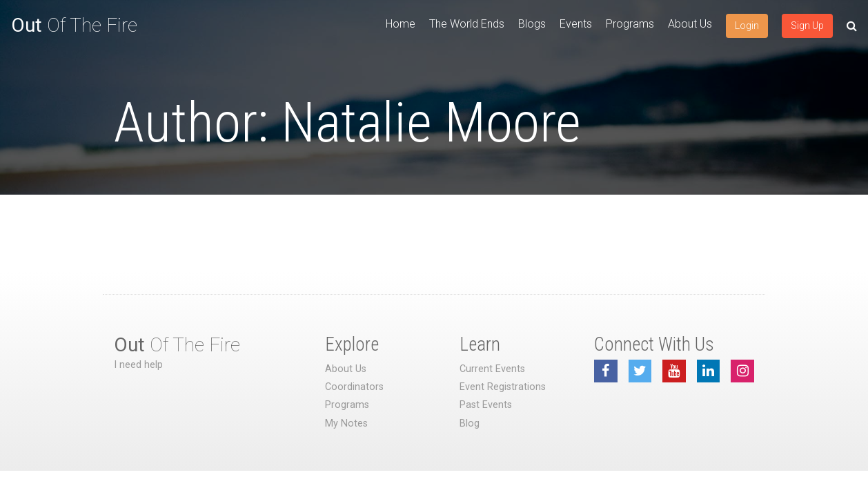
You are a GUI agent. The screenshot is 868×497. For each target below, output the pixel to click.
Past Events (486, 405)
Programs (630, 24)
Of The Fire (74, 25)
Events (576, 24)
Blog (470, 423)
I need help (138, 365)
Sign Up (807, 26)
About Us (690, 24)
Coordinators (354, 387)
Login (747, 26)
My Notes (346, 423)
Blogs (532, 24)
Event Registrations (503, 387)
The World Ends (467, 24)
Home (401, 24)
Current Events (492, 369)
